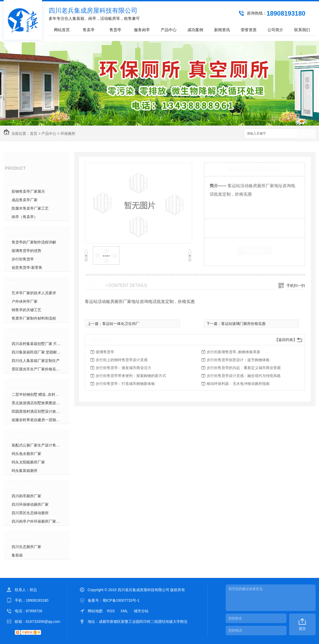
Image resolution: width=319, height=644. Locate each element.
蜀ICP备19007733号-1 (121, 600)
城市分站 (141, 611)
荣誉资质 (249, 30)
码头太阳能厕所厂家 (28, 462)
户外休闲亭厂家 (25, 301)
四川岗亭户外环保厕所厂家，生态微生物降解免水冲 (41, 521)
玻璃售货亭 (105, 352)
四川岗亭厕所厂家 (26, 496)
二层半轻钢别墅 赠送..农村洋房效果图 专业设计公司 (41, 394)
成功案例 (195, 30)
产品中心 (169, 30)
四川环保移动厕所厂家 (30, 504)
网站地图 (95, 611)
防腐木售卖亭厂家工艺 (30, 208)
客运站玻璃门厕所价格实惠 (243, 324)
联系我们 (302, 30)
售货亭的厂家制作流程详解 (34, 242)
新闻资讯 (222, 30)
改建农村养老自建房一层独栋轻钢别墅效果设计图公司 (41, 420)
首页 (34, 134)
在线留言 (255, 250)
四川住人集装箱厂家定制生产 (36, 361)
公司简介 (275, 30)
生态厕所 (21, 537)
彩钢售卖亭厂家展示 (28, 191)
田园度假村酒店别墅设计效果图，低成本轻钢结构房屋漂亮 (41, 411)
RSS (111, 611)
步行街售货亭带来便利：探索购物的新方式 (131, 376)
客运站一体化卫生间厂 (121, 324)
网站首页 (62, 30)
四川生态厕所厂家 (26, 547)
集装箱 (17, 555)
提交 (302, 629)
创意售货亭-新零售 (27, 268)
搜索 (306, 134)
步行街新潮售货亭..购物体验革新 (234, 352)
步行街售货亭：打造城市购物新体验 (125, 384)
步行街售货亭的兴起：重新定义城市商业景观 (244, 368)
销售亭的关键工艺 (26, 310)
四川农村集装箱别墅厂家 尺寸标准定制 (41, 344)
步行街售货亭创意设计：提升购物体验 (238, 360)
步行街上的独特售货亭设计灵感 (122, 360)
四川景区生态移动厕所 (30, 513)
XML (125, 611)
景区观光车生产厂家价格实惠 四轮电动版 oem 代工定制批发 (41, 369)
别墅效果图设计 (28, 384)
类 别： (219, 227)
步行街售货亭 (23, 259)
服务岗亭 (142, 30)
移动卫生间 (24, 486)
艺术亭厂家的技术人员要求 (34, 293)
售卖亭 (89, 30)
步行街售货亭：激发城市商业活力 (123, 368)
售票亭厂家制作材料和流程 (34, 318)
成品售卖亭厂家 (25, 200)
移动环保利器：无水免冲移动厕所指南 (238, 384)
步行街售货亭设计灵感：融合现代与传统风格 (244, 376)
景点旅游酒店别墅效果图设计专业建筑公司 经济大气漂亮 (41, 403)
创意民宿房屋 (26, 334)
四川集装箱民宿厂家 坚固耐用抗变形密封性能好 (41, 352)
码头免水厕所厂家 (26, 454)
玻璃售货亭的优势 (26, 251)
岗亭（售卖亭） (25, 217)
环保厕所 (68, 134)
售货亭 (115, 30)
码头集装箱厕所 (25, 471)
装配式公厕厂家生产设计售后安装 (39, 445)
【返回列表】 (286, 340)
